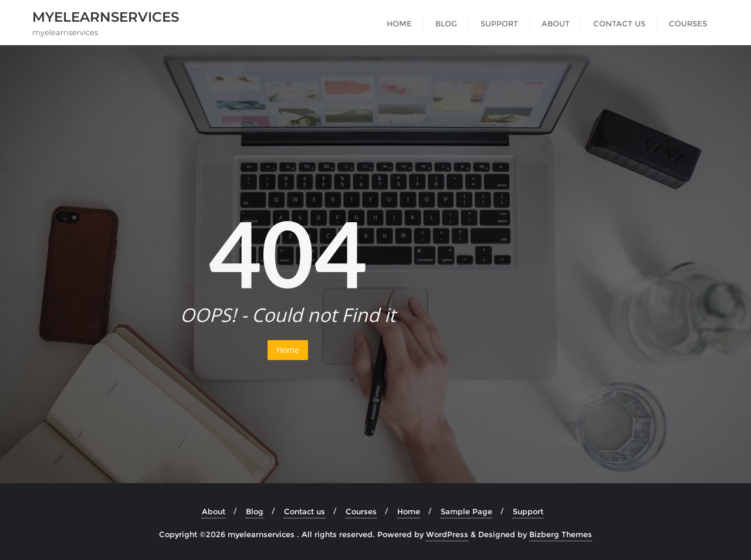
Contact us (305, 511)
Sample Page (466, 511)
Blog (255, 511)
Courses (361, 511)
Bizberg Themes (561, 534)
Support (528, 511)
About (214, 511)
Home (288, 350)
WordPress (447, 534)
